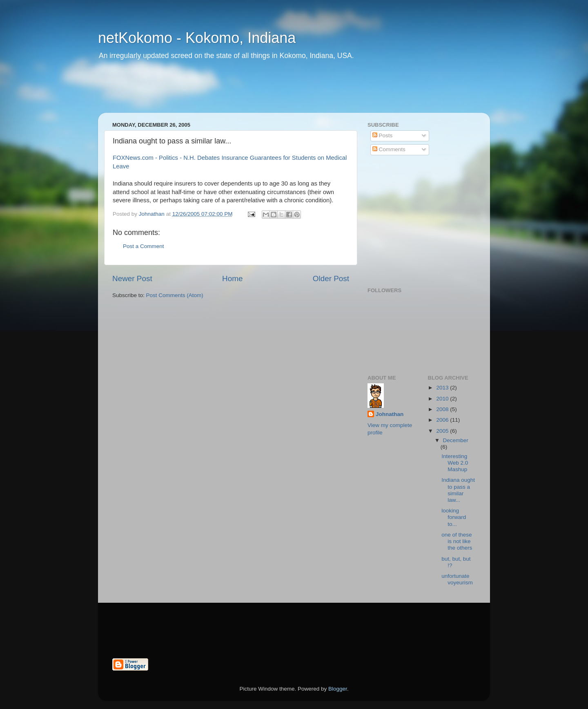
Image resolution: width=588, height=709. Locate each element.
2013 (443, 388)
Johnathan (390, 414)
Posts (383, 135)
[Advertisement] (255, 92)
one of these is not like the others (457, 541)
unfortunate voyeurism (457, 579)
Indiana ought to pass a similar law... (458, 490)
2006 (443, 420)
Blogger (338, 689)
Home (232, 278)
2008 (443, 409)
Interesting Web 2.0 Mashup (455, 463)
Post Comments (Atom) (175, 295)
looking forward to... (454, 517)
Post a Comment (144, 246)
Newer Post (132, 278)
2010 (443, 399)
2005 (443, 431)
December (456, 440)
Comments (389, 149)
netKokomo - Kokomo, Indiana (197, 38)
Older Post (331, 278)
